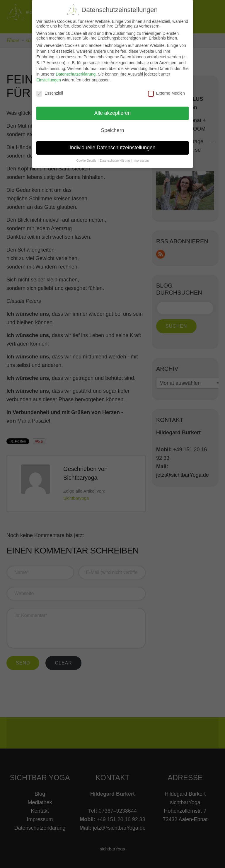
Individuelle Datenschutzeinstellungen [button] (113, 148)
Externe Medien (166, 93)
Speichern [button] (113, 130)
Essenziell (50, 93)
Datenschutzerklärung (76, 74)
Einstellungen (49, 80)
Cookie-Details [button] (87, 160)
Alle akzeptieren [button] (113, 113)
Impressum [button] (141, 160)
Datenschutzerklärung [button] (115, 160)
